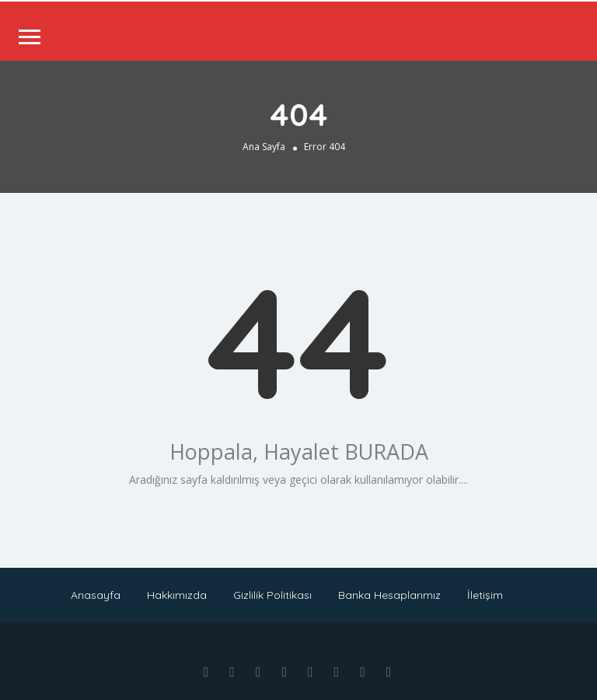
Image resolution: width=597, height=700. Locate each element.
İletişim (485, 595)
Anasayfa (96, 595)
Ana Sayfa (264, 147)
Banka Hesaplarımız (389, 595)
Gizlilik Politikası (272, 595)
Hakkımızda (177, 595)
